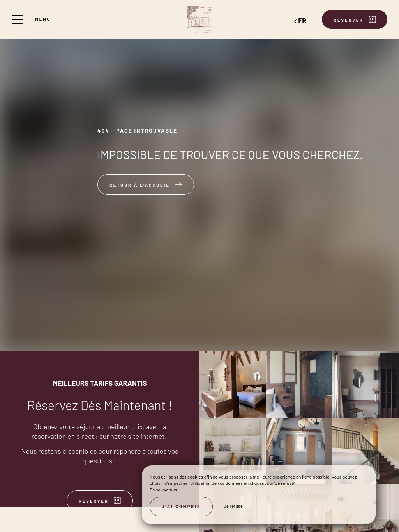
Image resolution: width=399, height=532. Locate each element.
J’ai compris (181, 506)
